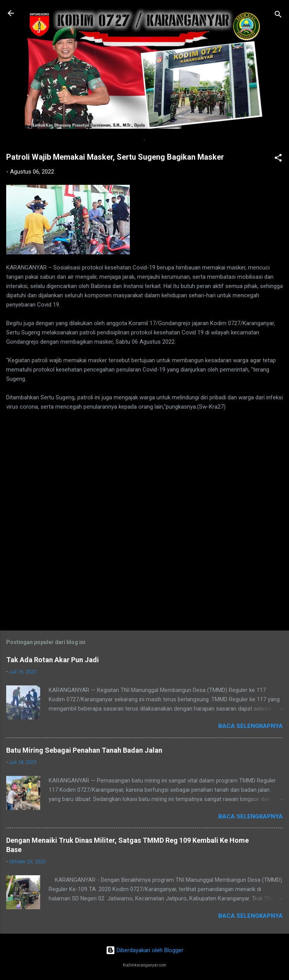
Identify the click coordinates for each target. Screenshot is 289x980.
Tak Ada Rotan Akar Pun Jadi (53, 660)
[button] (278, 159)
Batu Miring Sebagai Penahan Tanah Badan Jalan (84, 750)
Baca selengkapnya (251, 726)
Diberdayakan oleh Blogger (145, 950)
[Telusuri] (278, 16)
